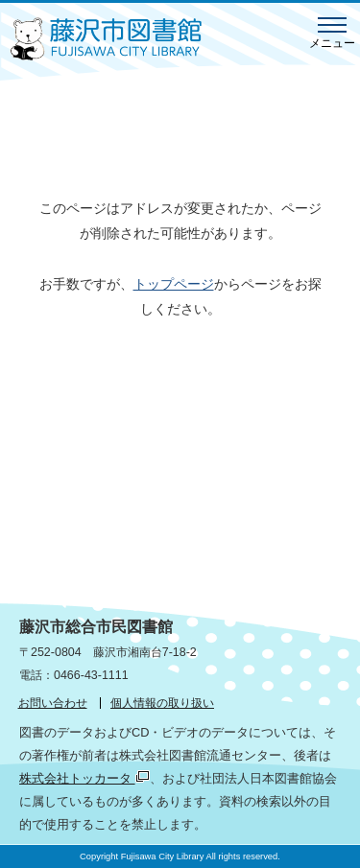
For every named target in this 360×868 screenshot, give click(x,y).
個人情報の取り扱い (162, 703)
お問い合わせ (53, 703)
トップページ (174, 284)
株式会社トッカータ (84, 778)
